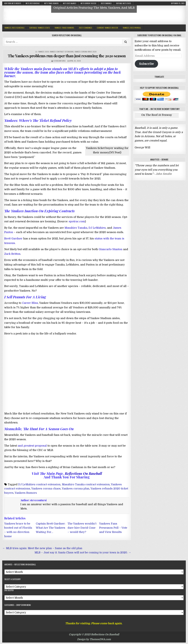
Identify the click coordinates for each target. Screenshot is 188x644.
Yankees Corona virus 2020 (86, 52)
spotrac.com (77, 221)
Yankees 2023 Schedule (14, 28)
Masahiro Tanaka (76, 228)
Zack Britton (12, 254)
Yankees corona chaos (46, 489)
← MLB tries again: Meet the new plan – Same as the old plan (42, 548)
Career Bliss (30, 303)
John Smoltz (164, 174)
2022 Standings (106, 3)
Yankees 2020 (44, 52)
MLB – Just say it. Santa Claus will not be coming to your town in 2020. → (83, 553)
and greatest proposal (32, 446)
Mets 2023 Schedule (33, 3)
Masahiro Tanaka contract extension (86, 484)
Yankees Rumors (26, 493)
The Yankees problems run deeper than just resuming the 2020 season (67, 56)
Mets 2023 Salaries (70, 3)
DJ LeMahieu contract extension (39, 484)
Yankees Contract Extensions (62, 52)
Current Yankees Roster (107, 28)
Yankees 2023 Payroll (132, 28)
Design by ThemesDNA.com (94, 639)
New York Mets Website (13, 3)
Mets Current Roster (88, 3)
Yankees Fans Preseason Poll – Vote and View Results (113, 528)
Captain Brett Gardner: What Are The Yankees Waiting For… (51, 528)
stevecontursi (59, 61)
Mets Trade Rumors (51, 3)
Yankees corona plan (76, 489)
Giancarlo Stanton (111, 249)
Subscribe (146, 64)
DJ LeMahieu (97, 228)
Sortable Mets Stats (123, 3)
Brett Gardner (13, 239)
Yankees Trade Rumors (64, 28)
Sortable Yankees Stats (40, 28)
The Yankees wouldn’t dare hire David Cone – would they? (82, 528)
